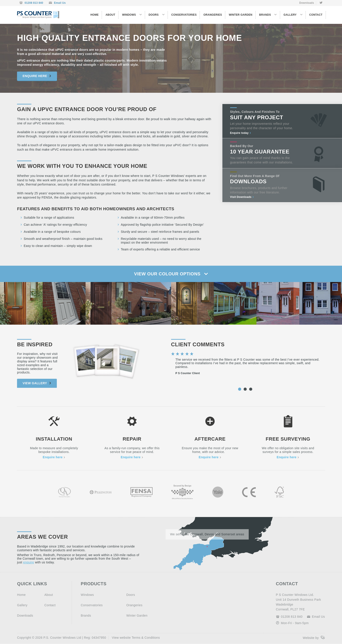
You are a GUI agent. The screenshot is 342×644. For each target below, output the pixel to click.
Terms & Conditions (146, 638)
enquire (29, 562)
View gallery (37, 383)
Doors (154, 15)
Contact (316, 15)
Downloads (307, 3)
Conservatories (184, 15)
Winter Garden (241, 15)
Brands (265, 15)
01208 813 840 (31, 3)
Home (95, 15)
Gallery (290, 15)
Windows (129, 15)
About (110, 15)
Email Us (57, 3)
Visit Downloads (242, 197)
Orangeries (213, 15)
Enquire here (37, 76)
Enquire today (241, 133)
